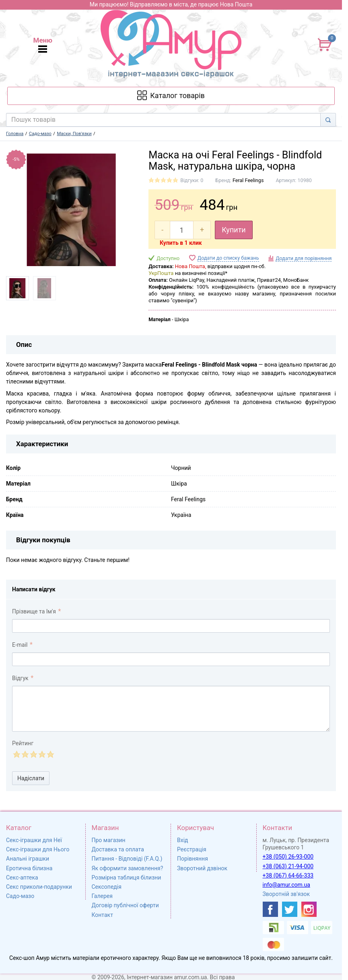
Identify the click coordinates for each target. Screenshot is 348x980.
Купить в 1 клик (181, 243)
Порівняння (193, 859)
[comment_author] (171, 626)
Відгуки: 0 (192, 180)
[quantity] (182, 230)
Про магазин (109, 840)
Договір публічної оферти (125, 905)
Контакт (102, 915)
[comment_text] (171, 709)
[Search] (328, 120)
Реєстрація (192, 849)
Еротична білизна (29, 868)
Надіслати (31, 778)
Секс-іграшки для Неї (34, 840)
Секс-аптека (22, 877)
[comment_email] (171, 659)
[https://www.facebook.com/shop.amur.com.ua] (270, 909)
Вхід (183, 840)
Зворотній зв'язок (286, 894)
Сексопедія (107, 887)
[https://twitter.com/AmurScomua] (290, 909)
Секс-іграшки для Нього (38, 849)
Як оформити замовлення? (128, 868)
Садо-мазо (20, 896)
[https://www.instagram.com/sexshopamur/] (309, 909)
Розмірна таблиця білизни (127, 877)
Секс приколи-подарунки (39, 887)
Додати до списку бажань (228, 258)
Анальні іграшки (28, 859)
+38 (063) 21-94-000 (288, 866)
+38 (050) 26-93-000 (288, 857)
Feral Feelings (248, 180)
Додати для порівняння (304, 258)
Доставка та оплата (118, 849)
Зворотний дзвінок (202, 868)
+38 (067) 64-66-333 (288, 875)
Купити (234, 230)
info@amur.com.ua (286, 885)
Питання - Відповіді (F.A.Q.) (127, 859)
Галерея (102, 896)
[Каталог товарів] (171, 96)
